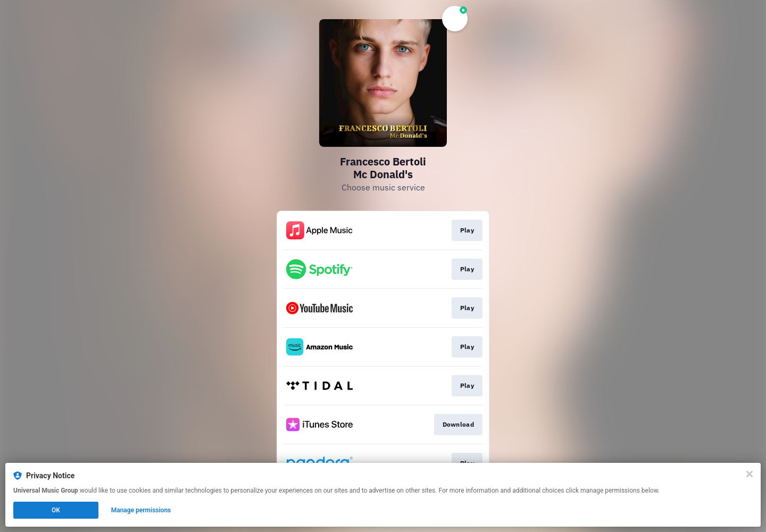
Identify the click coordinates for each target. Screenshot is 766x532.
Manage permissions (141, 510)
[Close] (750, 474)
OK (56, 510)
